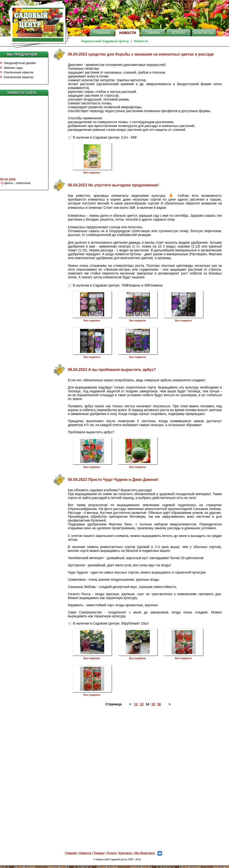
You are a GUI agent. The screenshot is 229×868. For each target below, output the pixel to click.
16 (159, 704)
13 (142, 704)
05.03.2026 (8, 180)
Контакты (204, 33)
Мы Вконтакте (150, 853)
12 (136, 704)
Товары (153, 33)
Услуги (178, 33)
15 (153, 704)
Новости (127, 33)
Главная (102, 33)
